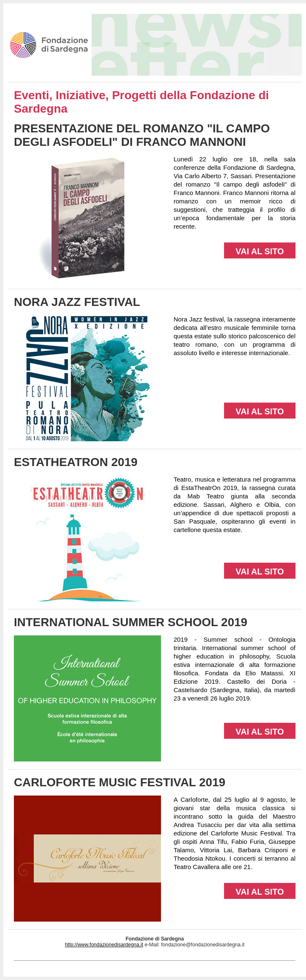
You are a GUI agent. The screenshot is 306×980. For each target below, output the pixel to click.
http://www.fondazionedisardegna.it (104, 945)
